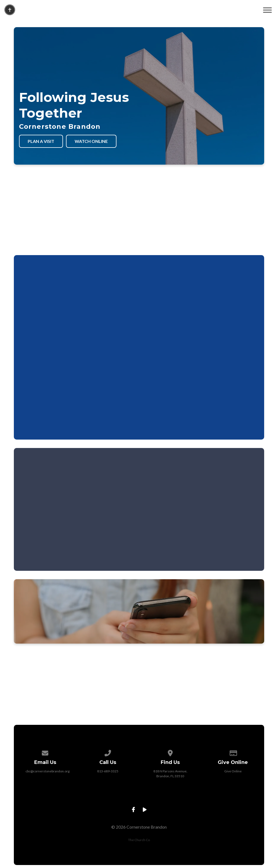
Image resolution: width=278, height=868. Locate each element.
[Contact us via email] (45, 752)
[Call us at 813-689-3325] (108, 752)
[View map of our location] (170, 752)
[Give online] (233, 752)
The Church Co (139, 840)
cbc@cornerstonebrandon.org (48, 771)
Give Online (233, 771)
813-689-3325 (108, 771)
